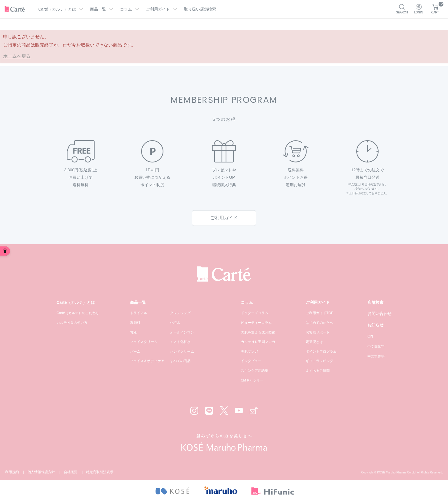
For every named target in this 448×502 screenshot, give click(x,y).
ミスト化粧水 (180, 342)
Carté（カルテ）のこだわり (78, 313)
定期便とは (314, 342)
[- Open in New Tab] (172, 491)
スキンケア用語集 (255, 371)
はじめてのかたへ (319, 323)
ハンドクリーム (182, 352)
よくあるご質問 (318, 371)
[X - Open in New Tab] (224, 410)
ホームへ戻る (17, 56)
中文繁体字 (376, 356)
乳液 (133, 332)
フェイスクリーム (144, 342)
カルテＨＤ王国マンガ (258, 342)
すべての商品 (180, 361)
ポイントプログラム (321, 352)
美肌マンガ (249, 352)
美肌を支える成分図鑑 (258, 332)
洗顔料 (135, 323)
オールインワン (182, 332)
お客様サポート (318, 332)
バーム (135, 352)
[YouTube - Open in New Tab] (239, 410)
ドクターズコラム (255, 313)
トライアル (139, 313)
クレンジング (180, 313)
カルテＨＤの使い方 (72, 323)
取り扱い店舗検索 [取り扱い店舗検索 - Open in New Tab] (200, 9)
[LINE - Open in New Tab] (209, 411)
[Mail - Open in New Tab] (254, 410)
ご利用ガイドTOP (319, 313)
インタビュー (251, 361)
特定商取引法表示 (100, 472)
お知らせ (375, 325)
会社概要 (71, 472)
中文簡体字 (376, 347)
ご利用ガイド (224, 218)
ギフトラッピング (319, 361)
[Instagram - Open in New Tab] (194, 411)
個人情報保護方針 (41, 472)
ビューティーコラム (256, 323)
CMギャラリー (252, 380)
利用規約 (12, 472)
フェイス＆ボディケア (147, 361)
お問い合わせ (379, 314)
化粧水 (175, 323)
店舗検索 (375, 302)
